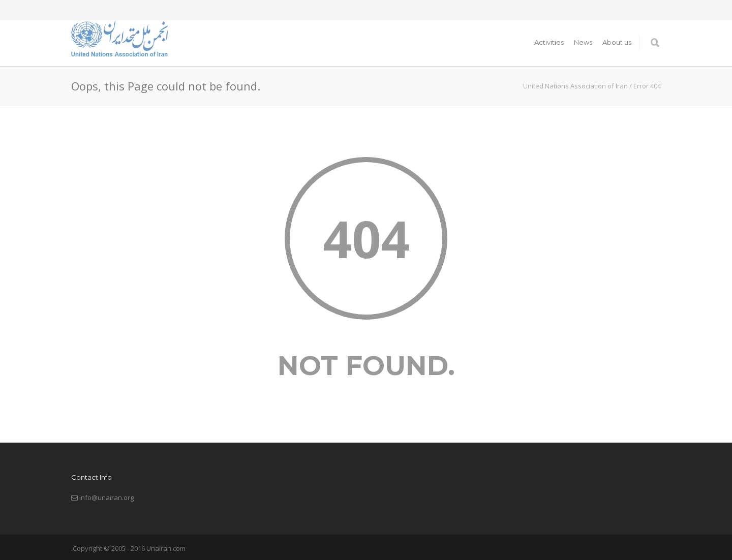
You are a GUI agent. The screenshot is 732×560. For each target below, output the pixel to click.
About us (617, 42)
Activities (549, 42)
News (583, 42)
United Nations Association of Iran (575, 86)
